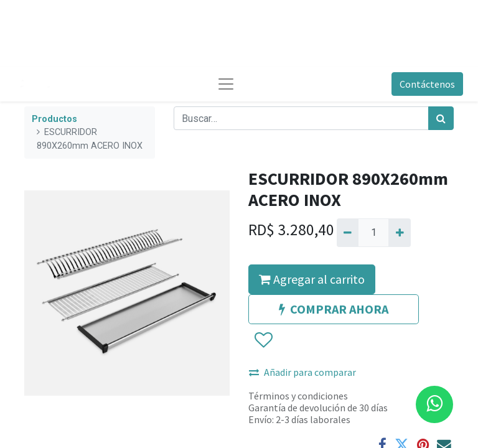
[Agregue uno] (399, 233)
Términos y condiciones (298, 396)
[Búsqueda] (441, 118)
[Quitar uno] (348, 233)
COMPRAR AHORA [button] (334, 309)
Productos (54, 119)
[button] (263, 340)
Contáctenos (427, 84)
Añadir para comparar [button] (302, 372)
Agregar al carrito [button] (312, 279)
